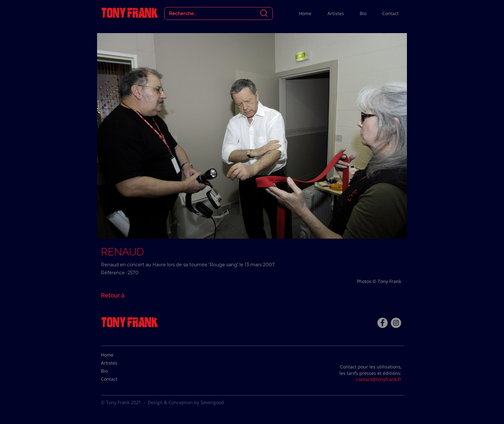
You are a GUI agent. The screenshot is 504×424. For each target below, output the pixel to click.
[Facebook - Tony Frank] (382, 323)
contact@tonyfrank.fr (379, 379)
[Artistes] (117, 363)
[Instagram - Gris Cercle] (396, 323)
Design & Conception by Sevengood (186, 402)
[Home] (117, 355)
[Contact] (117, 379)
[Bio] (117, 371)
